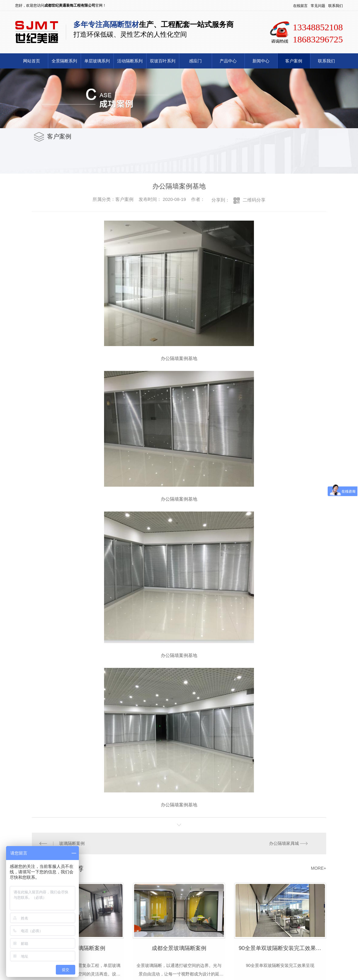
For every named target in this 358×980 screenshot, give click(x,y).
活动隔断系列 (130, 61)
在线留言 (300, 6)
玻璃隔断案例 (72, 843)
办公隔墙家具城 (284, 843)
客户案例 (294, 61)
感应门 (195, 61)
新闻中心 (261, 61)
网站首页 (32, 61)
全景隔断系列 (64, 61)
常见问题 (318, 6)
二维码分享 (254, 200)
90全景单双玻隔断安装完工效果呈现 (282, 946)
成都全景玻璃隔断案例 (179, 946)
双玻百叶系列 (163, 61)
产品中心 (228, 61)
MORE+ (319, 867)
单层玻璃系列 (97, 61)
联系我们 (336, 6)
